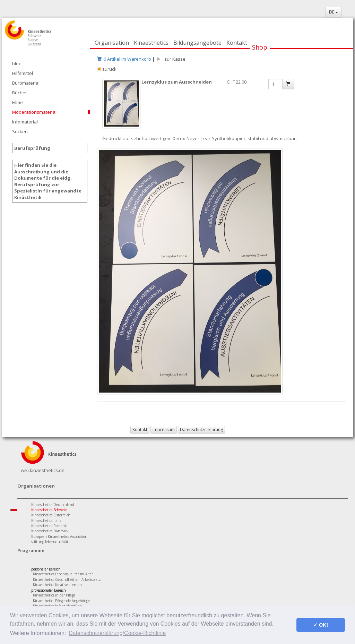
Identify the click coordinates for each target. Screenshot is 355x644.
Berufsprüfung (32, 148)
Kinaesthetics (151, 43)
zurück (109, 69)
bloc (16, 63)
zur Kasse (174, 59)
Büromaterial (26, 83)
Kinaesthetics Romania (49, 526)
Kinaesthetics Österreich (51, 515)
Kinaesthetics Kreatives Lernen (57, 585)
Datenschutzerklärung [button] (201, 430)
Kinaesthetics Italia (46, 521)
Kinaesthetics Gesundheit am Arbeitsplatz (67, 579)
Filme (18, 102)
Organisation (112, 43)
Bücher (20, 93)
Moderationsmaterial (34, 112)
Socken (20, 131)
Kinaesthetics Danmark (50, 531)
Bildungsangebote (197, 43)
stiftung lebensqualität (50, 542)
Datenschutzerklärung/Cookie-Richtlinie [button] (117, 633)
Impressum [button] (164, 430)
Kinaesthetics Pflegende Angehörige (61, 601)
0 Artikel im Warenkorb (124, 59)
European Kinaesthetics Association (59, 536)
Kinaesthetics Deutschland (53, 505)
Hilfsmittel (23, 73)
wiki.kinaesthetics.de (43, 470)
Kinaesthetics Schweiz (49, 510)
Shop (260, 47)
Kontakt (237, 43)
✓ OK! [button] (321, 625)
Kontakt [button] (140, 430)
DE (334, 12)
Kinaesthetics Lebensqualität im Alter (63, 574)
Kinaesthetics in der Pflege (54, 595)
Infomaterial (25, 122)
